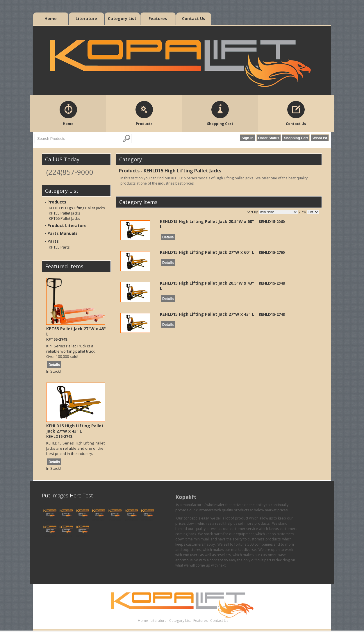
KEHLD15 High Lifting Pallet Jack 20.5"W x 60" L (207, 224)
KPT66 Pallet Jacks (65, 218)
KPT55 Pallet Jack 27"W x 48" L (76, 331)
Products (57, 202)
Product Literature (67, 225)
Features (158, 18)
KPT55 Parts (59, 247)
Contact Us (194, 18)
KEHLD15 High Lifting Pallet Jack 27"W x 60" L (207, 252)
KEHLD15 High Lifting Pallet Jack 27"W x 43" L (75, 428)
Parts (53, 241)
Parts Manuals (63, 233)
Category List (122, 18)
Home (51, 18)
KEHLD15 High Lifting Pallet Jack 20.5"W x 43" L (207, 286)
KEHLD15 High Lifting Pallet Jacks (77, 208)
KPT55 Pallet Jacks (65, 213)
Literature (86, 18)
